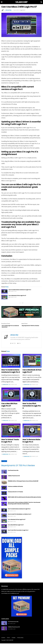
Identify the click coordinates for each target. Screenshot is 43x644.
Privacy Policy (20, 638)
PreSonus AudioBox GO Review (15, 487)
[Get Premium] (21, 607)
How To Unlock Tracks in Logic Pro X (10, 441)
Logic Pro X (23, 10)
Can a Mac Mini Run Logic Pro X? (9, 405)
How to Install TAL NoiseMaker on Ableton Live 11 (20, 515)
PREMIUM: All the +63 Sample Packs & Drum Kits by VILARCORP (23, 482)
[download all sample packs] (12, 558)
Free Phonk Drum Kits (13, 471)
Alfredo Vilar (9, 10)
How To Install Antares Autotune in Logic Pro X (20, 290)
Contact (3, 638)
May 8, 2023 (16, 10)
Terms (8, 638)
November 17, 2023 (13, 291)
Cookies (13, 638)
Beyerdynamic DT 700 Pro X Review (18, 466)
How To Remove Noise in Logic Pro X (31, 441)
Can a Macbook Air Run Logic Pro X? (17, 296)
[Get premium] (21, 312)
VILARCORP (21, 2)
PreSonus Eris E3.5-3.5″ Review (15, 492)
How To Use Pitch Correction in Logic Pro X (32, 406)
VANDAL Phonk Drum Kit (14, 476)
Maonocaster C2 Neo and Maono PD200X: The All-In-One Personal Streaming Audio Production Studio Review (24, 504)
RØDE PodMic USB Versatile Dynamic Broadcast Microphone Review (24, 498)
